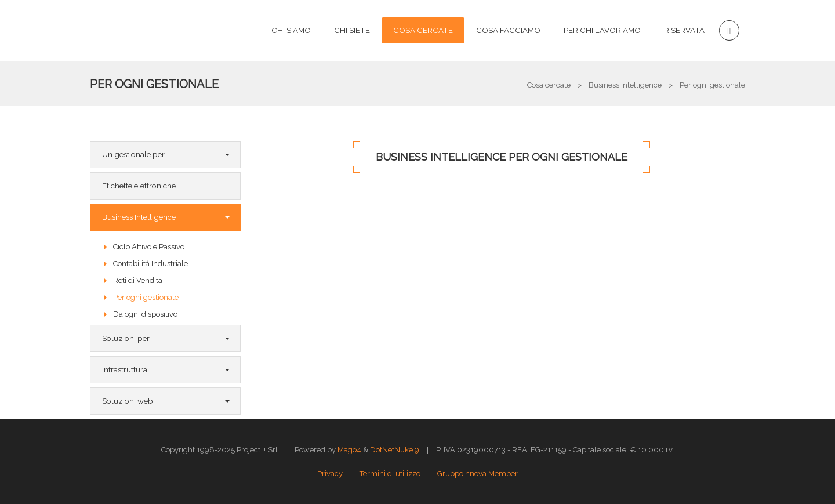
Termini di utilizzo (390, 474)
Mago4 (349, 450)
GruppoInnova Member (478, 474)
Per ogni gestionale (154, 84)
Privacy (330, 474)
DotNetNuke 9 (395, 450)
